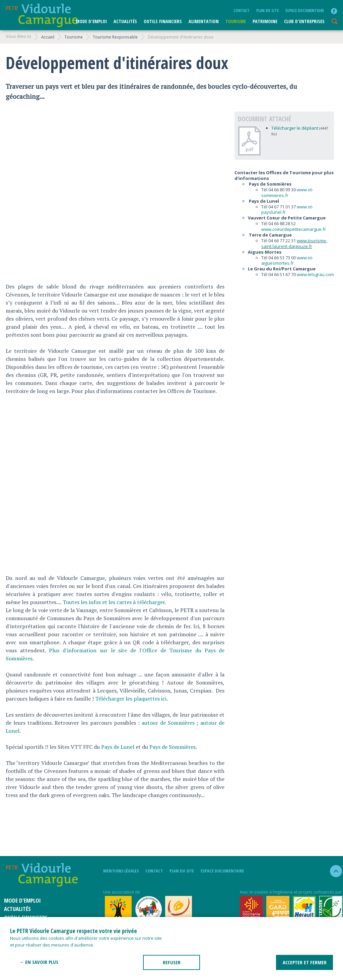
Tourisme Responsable (115, 37)
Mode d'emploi (91, 21)
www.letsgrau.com (315, 274)
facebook (334, 11)
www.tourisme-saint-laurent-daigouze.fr (294, 243)
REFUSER (172, 962)
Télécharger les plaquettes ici (131, 699)
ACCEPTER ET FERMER (305, 962)
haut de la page (333, 871)
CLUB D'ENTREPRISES (304, 21)
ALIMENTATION (204, 21)
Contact (242, 10)
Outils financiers (163, 21)
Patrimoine (265, 21)
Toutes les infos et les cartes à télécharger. (115, 602)
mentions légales (121, 871)
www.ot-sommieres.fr (287, 192)
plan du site (267, 10)
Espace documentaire (305, 10)
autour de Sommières (168, 723)
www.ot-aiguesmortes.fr (287, 260)
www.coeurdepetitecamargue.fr (294, 229)
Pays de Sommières (173, 747)
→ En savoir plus (39, 962)
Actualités (125, 21)
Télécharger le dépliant (295, 128)
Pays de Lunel (118, 747)
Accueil (48, 37)
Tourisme (236, 21)
